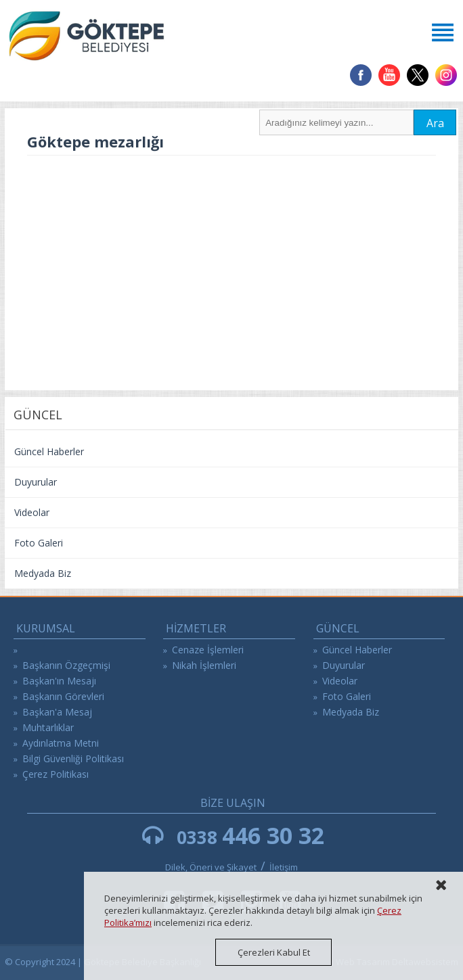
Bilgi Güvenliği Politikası (73, 759)
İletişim (284, 867)
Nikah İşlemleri (204, 665)
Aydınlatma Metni (61, 743)
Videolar (32, 512)
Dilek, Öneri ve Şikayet (211, 867)
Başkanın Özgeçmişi (66, 665)
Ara (435, 123)
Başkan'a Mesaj (57, 712)
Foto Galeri (39, 543)
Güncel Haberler (49, 451)
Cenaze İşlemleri (208, 650)
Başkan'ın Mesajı (59, 681)
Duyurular (36, 482)
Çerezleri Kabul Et (274, 952)
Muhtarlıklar (48, 727)
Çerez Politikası (56, 774)
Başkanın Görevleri (63, 696)
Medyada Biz (43, 573)
